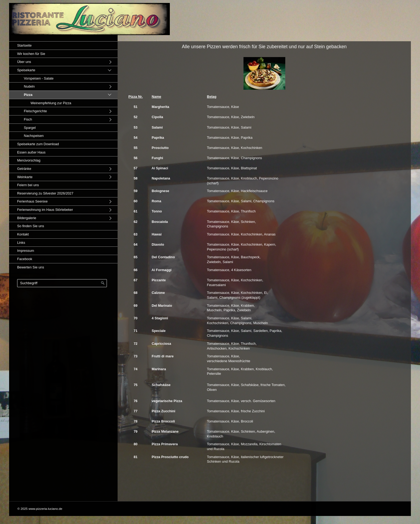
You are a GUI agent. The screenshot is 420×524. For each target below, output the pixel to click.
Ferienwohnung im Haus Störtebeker (45, 210)
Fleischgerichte (35, 111)
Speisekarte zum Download (38, 144)
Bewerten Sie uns (31, 267)
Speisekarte (26, 70)
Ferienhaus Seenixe (32, 201)
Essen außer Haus (31, 152)
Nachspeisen (34, 136)
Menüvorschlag (29, 160)
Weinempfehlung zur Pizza (51, 103)
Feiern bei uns (28, 185)
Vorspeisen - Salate (39, 78)
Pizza (28, 95)
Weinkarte (25, 177)
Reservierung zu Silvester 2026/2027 (45, 193)
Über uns (24, 62)
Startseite (24, 45)
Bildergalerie (27, 218)
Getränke (24, 169)
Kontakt (23, 234)
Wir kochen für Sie (31, 54)
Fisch (28, 119)
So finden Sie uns (31, 226)
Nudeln (29, 86)
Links (21, 243)
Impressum (26, 251)
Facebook (25, 259)
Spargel (30, 128)
